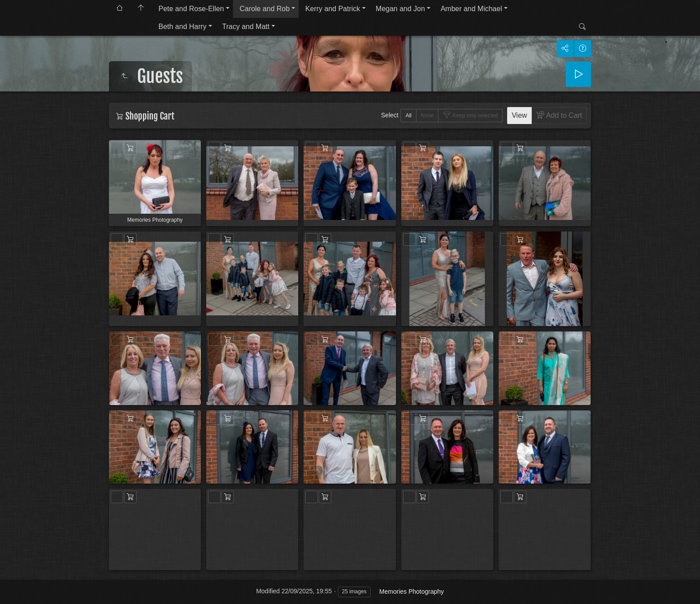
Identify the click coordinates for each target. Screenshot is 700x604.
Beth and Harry (183, 27)
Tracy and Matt (246, 27)
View (519, 115)
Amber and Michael (471, 9)
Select (390, 115)
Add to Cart (563, 115)
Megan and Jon (400, 9)
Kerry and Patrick (333, 9)
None (427, 116)
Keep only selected (474, 116)
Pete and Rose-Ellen (191, 9)
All (408, 116)
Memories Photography (412, 592)
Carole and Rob (265, 9)
